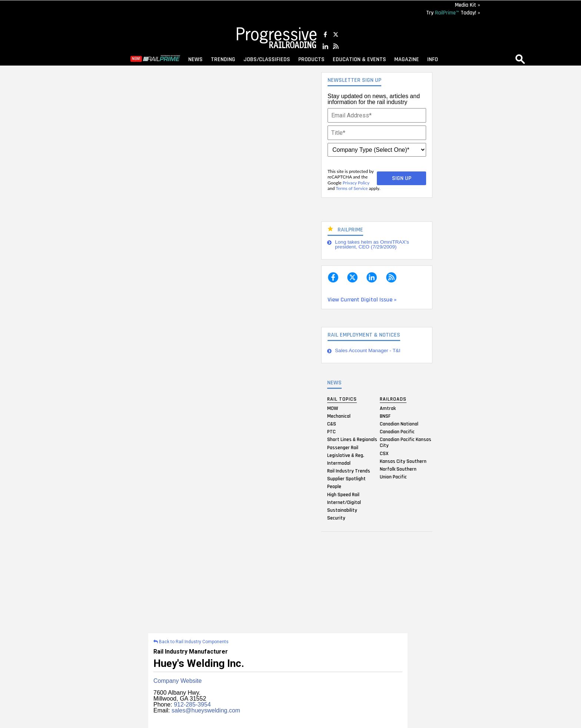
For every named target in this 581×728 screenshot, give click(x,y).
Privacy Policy (356, 183)
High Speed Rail (343, 494)
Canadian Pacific (397, 432)
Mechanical (339, 416)
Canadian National (399, 424)
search (520, 59)
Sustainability (342, 510)
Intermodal (339, 463)
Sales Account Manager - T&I (368, 350)
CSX (384, 453)
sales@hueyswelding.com (206, 710)
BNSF (385, 416)
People (334, 487)
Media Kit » (468, 5)
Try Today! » (453, 13)
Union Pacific (393, 477)
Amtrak (388, 408)
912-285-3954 (192, 704)
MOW (333, 408)
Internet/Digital (344, 502)
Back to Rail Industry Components (191, 642)
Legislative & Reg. (346, 455)
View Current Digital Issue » (362, 300)
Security (336, 518)
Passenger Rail (343, 447)
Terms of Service (352, 188)
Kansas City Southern (403, 461)
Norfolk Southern (398, 469)
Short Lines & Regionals (352, 440)
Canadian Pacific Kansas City (406, 443)
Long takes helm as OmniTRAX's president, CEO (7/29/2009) (372, 245)
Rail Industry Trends (349, 471)
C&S (332, 424)
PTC (331, 432)
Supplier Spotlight (346, 479)
